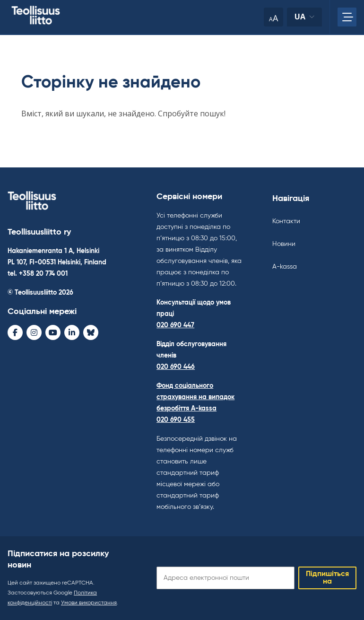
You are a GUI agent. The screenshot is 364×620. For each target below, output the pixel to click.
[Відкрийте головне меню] (347, 17)
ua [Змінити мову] (304, 19)
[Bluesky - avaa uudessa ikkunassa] (91, 332)
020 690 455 (176, 420)
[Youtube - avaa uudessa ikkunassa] (53, 332)
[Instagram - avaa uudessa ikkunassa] (34, 332)
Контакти (286, 221)
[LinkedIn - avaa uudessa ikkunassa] (72, 332)
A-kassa (285, 267)
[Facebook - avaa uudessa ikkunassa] (15, 332)
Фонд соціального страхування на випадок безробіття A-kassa (195, 397)
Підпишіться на (327, 578)
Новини (284, 244)
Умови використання (89, 603)
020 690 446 (176, 367)
